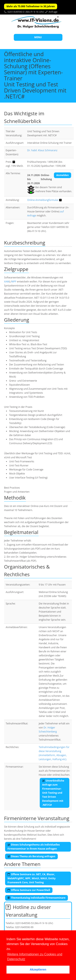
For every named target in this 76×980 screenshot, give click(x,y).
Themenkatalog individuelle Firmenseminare (36, 898)
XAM (7, 282)
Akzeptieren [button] (38, 970)
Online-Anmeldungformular (43, 200)
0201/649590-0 (16, 12)
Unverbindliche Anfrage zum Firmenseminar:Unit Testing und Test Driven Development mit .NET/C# (53, 793)
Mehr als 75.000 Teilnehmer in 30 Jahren (31, 6)
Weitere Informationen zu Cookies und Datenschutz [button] (35, 957)
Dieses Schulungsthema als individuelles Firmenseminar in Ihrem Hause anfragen (34, 847)
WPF (14, 282)
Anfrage (53, 12)
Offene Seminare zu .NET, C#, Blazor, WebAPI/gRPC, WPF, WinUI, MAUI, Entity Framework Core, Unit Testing (32, 878)
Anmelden (63, 175)
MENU (38, 37)
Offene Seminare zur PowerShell (29, 890)
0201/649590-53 (25, 923)
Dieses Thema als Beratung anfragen (31, 856)
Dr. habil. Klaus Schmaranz (42, 150)
